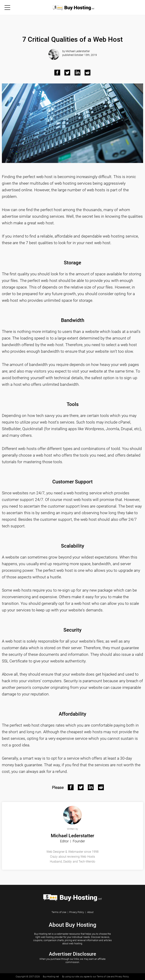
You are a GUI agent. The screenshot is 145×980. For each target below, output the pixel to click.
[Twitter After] (81, 787)
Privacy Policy (77, 912)
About (90, 912)
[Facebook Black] (57, 73)
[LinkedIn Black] (78, 73)
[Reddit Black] (88, 73)
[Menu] (7, 7)
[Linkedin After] (91, 787)
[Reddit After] (101, 787)
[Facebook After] (71, 787)
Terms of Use (59, 912)
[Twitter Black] (67, 73)
